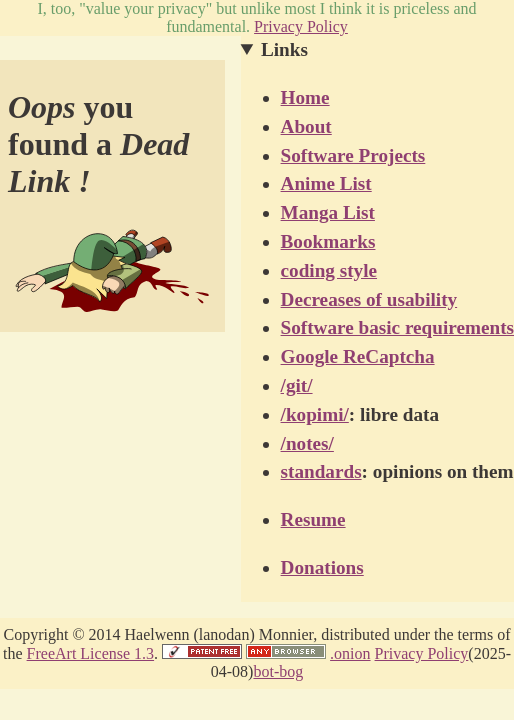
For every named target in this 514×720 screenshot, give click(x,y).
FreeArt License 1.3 (91, 653)
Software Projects (353, 155)
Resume (313, 519)
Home (305, 97)
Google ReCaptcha (358, 356)
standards (321, 471)
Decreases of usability (369, 299)
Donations (322, 567)
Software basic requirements (397, 327)
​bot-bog (278, 671)
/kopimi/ (315, 414)
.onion (350, 653)
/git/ (297, 385)
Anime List (326, 183)
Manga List (328, 212)
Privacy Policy (301, 26)
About (306, 126)
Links (284, 49)
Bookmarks (328, 241)
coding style (329, 270)
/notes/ (307, 443)
